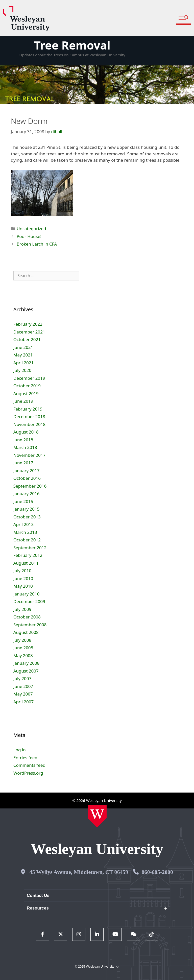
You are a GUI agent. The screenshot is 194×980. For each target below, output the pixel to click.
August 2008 (26, 632)
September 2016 (30, 486)
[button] (184, 18)
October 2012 (27, 540)
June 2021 (23, 347)
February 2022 (28, 324)
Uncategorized (31, 229)
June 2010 (23, 578)
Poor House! (29, 236)
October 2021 (27, 339)
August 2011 (26, 563)
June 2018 (23, 440)
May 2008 (23, 655)
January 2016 (27, 494)
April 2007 (23, 702)
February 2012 (28, 555)
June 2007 (23, 686)
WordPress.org (28, 773)
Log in (20, 750)
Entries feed (25, 758)
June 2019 (23, 401)
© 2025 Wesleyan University (97, 967)
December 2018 (29, 416)
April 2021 (23, 363)
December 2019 (29, 378)
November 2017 (29, 455)
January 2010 (27, 594)
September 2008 (30, 625)
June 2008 (23, 648)
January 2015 (27, 509)
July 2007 (22, 678)
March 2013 (25, 532)
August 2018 (26, 432)
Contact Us (38, 895)
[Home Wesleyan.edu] (97, 816)
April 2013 (23, 524)
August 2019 (26, 393)
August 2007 (26, 671)
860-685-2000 (157, 872)
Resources (38, 908)
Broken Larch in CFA (37, 244)
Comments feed (29, 765)
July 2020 (22, 370)
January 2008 (27, 663)
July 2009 (22, 609)
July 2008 (22, 640)
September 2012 (30, 548)
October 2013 (27, 517)
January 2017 (27, 471)
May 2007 (23, 694)
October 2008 (27, 617)
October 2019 (27, 386)
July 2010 (22, 571)
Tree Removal (72, 45)
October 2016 (27, 478)
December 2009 (29, 601)
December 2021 (29, 332)
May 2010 (23, 586)
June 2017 (23, 463)
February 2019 (28, 409)
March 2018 (25, 447)
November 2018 (29, 424)
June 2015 (23, 501)
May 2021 (23, 355)
